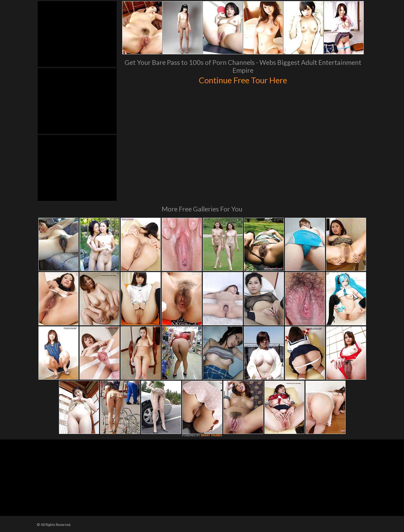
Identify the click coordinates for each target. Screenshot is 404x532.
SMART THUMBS (211, 435)
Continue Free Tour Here (243, 80)
